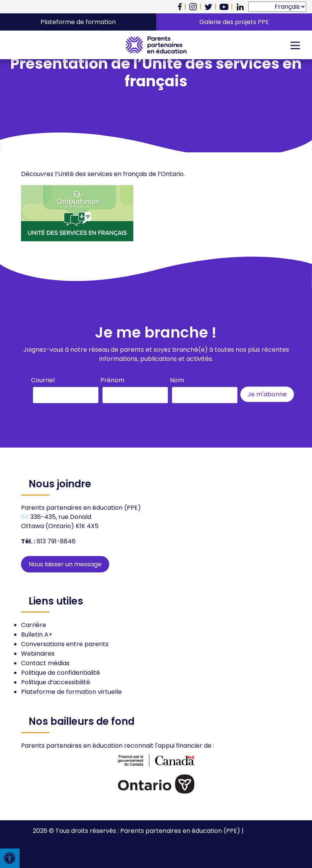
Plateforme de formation (78, 22)
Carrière (34, 625)
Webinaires (38, 654)
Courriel (43, 380)
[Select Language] (277, 7)
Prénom (112, 380)
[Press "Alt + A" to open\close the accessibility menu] (10, 858)
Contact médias (45, 663)
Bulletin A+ (37, 634)
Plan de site (262, 831)
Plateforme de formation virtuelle (71, 692)
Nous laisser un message (65, 564)
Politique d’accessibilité (56, 682)
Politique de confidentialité (61, 673)
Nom (177, 380)
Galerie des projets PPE (234, 22)
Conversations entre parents (65, 644)
